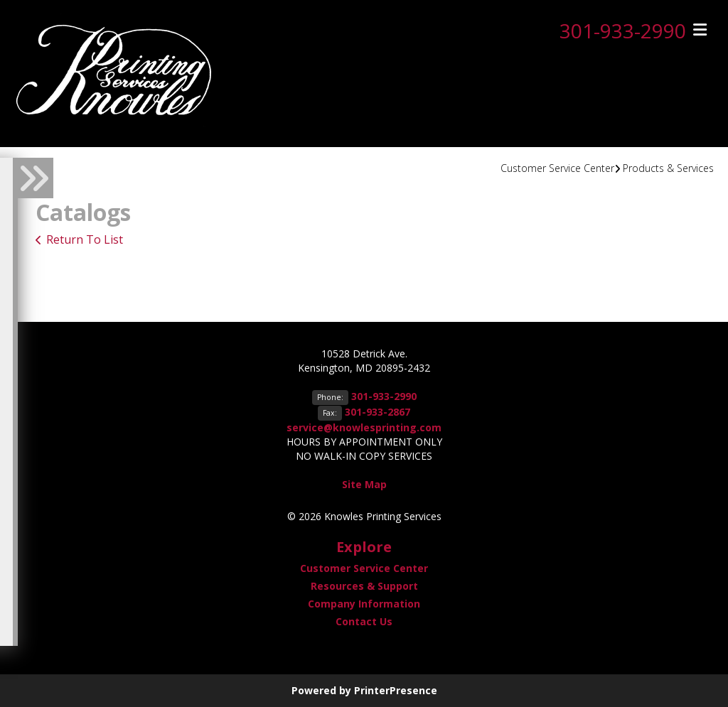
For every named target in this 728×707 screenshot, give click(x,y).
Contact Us (364, 621)
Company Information (364, 604)
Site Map (364, 484)
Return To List (85, 239)
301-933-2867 (378, 412)
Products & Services (668, 168)
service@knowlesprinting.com (364, 427)
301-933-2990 (623, 31)
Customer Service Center (557, 168)
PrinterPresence (396, 690)
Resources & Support (364, 586)
